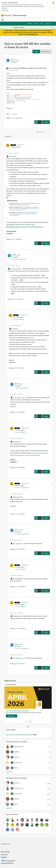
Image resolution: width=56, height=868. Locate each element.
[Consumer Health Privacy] (28, 863)
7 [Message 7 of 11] (15, 514)
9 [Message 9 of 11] (15, 549)
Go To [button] (48, 24)
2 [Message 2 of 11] (11, 239)
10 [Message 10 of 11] (16, 628)
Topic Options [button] (45, 52)
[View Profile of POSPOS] (13, 60)
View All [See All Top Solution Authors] (9, 772)
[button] (36, 52)
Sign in (36, 23)
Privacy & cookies (5, 852)
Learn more (5, 10)
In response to (19, 259)
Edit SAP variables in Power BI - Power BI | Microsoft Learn (26, 227)
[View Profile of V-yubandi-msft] (20, 145)
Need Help (14, 114)
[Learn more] (12, 716)
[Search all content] (33, 27)
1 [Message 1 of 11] (11, 118)
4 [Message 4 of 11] (14, 368)
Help (42, 23)
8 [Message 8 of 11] (15, 664)
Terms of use (4, 854)
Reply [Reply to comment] (46, 243)
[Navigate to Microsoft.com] (6, 15)
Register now (34, 34)
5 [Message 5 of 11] (15, 412)
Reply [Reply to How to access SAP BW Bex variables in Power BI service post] (46, 122)
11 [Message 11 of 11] (16, 587)
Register (30, 23)
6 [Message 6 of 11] (15, 467)
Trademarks (4, 857)
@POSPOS (14, 156)
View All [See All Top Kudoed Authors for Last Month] (9, 808)
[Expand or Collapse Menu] (3, 20)
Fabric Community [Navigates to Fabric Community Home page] (20, 15)
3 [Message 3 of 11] (13, 299)
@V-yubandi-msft (15, 269)
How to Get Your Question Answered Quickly (19, 735)
